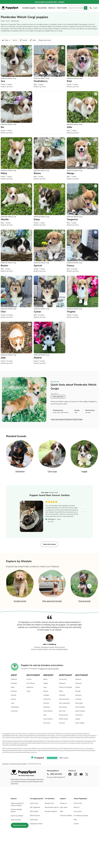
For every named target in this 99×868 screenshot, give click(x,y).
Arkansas (78, 683)
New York (62, 711)
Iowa (45, 687)
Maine (61, 691)
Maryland (62, 695)
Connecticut (63, 679)
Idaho (13, 687)
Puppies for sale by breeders (18, 764)
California (14, 679)
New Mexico (31, 683)
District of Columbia (66, 687)
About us (52, 8)
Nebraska (47, 707)
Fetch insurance (35, 815)
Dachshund (20, 471)
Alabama (78, 679)
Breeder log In (50, 803)
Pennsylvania (63, 715)
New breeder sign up (52, 807)
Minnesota (47, 699)
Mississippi (79, 703)
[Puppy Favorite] (30, 48)
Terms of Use (23, 847)
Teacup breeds (84, 601)
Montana (14, 691)
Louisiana (78, 699)
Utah (12, 703)
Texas (28, 691)
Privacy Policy (31, 847)
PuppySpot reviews (36, 824)
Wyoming (14, 711)
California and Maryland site (57, 847)
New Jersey (63, 707)
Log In (95, 8)
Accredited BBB (47, 847)
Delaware (62, 683)
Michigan (46, 695)
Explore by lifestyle (17, 816)
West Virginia (80, 723)
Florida (77, 687)
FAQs (62, 811)
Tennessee (79, 715)
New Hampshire (64, 703)
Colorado (14, 683)
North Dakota (48, 711)
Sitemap (39, 847)
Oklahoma (30, 687)
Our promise (42, 8)
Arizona (29, 679)
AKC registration (35, 807)
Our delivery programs (81, 815)
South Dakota (48, 719)
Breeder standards (51, 811)
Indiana (46, 683)
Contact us (63, 803)
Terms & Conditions (66, 815)
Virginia (78, 719)
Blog (75, 820)
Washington (15, 707)
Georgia (78, 691)
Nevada (13, 695)
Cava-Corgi (52, 471)
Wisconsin (47, 723)
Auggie (84, 471)
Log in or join (34, 803)
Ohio (45, 715)
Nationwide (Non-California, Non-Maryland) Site (75, 847)
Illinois (45, 679)
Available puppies (29, 8)
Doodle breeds (20, 601)
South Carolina (80, 711)
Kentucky (78, 695)
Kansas (46, 691)
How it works (62, 8)
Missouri (46, 703)
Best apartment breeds (52, 601)
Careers (76, 824)
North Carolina (80, 707)
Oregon (13, 699)
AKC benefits (34, 811)
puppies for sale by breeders (49, 669)
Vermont (62, 723)
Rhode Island (63, 719)
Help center (64, 807)
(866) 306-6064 (56, 774)
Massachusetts (64, 699)
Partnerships (34, 820)
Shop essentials (16, 820)
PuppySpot (6, 764)
